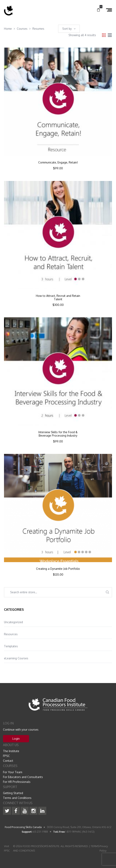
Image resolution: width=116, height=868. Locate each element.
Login (16, 739)
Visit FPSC (7, 848)
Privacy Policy (104, 848)
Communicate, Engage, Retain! (58, 162)
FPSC (6, 756)
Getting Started (13, 793)
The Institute (11, 751)
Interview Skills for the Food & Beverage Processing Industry (58, 434)
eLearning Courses (16, 658)
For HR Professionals (17, 782)
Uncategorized (13, 622)
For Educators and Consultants (23, 777)
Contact (8, 761)
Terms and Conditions (17, 798)
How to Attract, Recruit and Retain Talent (58, 298)
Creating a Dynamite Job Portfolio (58, 569)
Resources (11, 634)
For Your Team (13, 772)
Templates (11, 646)
